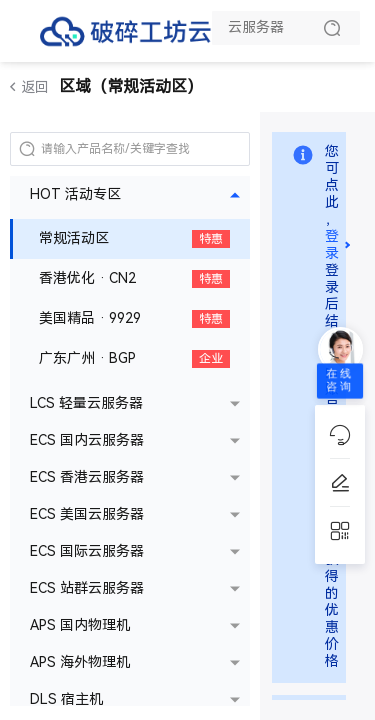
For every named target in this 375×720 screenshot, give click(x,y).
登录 (332, 245)
